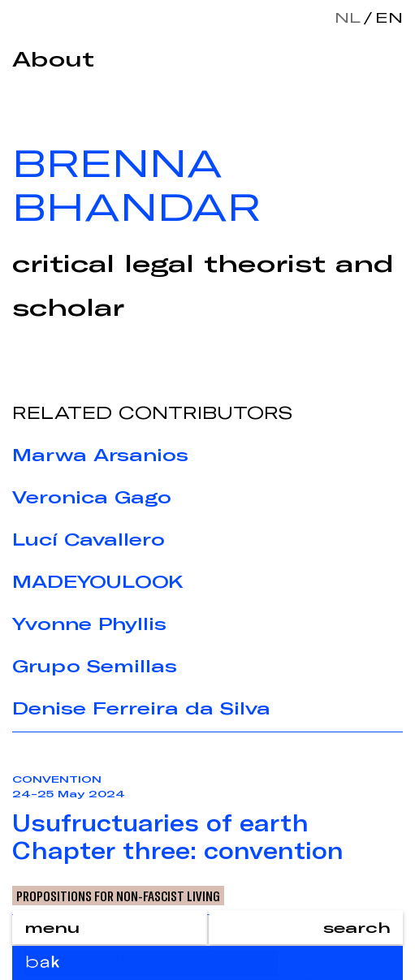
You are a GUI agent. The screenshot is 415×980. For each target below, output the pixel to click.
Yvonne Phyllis (89, 624)
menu (52, 927)
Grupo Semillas (95, 666)
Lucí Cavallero (89, 539)
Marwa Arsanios (100, 455)
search (357, 927)
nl (348, 17)
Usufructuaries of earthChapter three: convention (178, 836)
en (386, 17)
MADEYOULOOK (98, 581)
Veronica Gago (92, 497)
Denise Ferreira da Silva (141, 708)
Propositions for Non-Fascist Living (118, 896)
